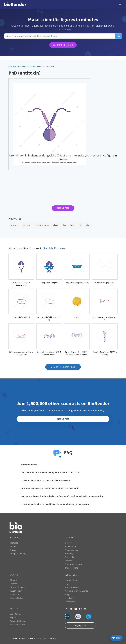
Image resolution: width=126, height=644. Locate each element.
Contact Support (18, 587)
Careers (13, 584)
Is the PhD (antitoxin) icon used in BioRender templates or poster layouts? (55, 504)
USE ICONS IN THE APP (63, 45)
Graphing (69, 553)
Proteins (23, 66)
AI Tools (14, 546)
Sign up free (80, 625)
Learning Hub (71, 580)
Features (14, 543)
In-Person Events (72, 587)
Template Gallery (18, 553)
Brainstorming (71, 568)
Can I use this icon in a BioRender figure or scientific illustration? (51, 472)
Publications (70, 546)
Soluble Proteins (35, 66)
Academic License (18, 621)
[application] (116, 638)
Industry (68, 543)
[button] (120, 5)
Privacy (31, 638)
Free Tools (69, 598)
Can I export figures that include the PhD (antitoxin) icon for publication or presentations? (63, 496)
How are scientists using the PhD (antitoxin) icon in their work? (50, 488)
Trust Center (16, 591)
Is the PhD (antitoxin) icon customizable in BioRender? (46, 480)
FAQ (66, 584)
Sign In (13, 617)
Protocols (69, 557)
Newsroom (15, 594)
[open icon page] (21, 270)
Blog (67, 594)
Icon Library (13, 66)
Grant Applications (73, 564)
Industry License (17, 625)
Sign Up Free (16, 614)
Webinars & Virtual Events (76, 591)
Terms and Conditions (47, 638)
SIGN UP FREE (63, 208)
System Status (17, 598)
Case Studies (70, 602)
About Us (14, 580)
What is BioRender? (30, 464)
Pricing (13, 550)
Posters (68, 561)
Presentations (71, 550)
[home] (15, 5)
